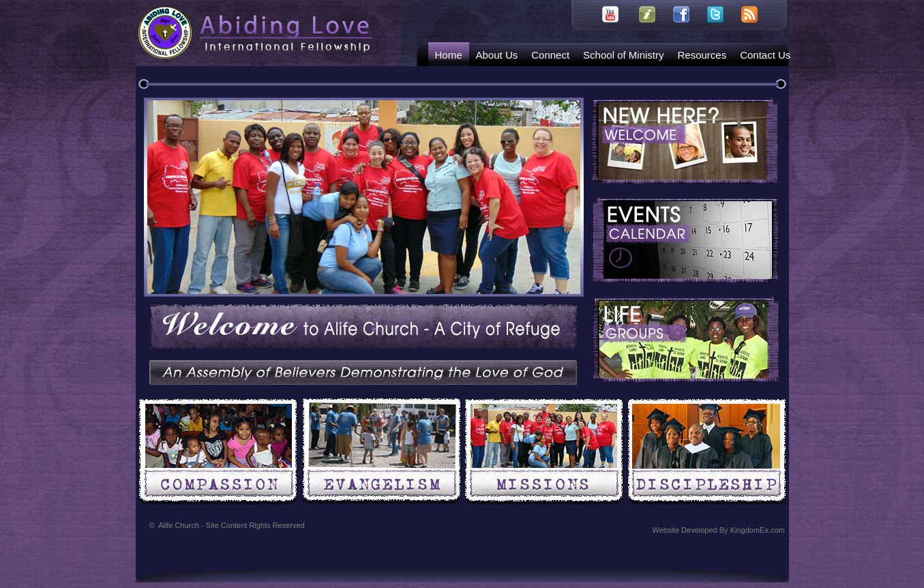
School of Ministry (623, 55)
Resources (702, 55)
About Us (497, 55)
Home (449, 55)
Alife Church (232, 525)
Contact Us (765, 55)
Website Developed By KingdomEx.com (719, 530)
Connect (550, 55)
